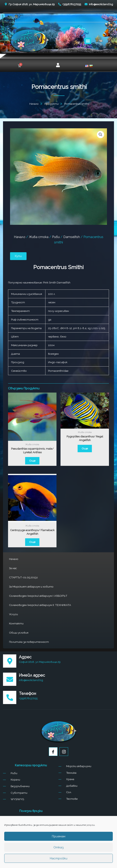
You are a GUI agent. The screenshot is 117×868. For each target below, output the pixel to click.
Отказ (58, 847)
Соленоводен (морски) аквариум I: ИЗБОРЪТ (38, 596)
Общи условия (19, 633)
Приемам (59, 836)
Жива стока (39, 237)
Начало (14, 559)
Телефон (28, 693)
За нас (13, 568)
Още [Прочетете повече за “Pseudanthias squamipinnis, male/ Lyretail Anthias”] (32, 461)
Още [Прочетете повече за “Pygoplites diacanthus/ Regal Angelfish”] (85, 448)
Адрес (25, 657)
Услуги (13, 614)
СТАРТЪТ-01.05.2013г (23, 577)
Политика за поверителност (29, 642)
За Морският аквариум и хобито (31, 587)
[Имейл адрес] (10, 679)
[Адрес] (10, 661)
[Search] (111, 17)
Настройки (59, 858)
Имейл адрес (32, 675)
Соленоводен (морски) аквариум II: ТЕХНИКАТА (40, 605)
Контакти (16, 623)
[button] (88, 41)
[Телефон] (10, 697)
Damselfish (72, 237)
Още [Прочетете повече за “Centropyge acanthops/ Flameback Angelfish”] (32, 542)
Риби (56, 237)
